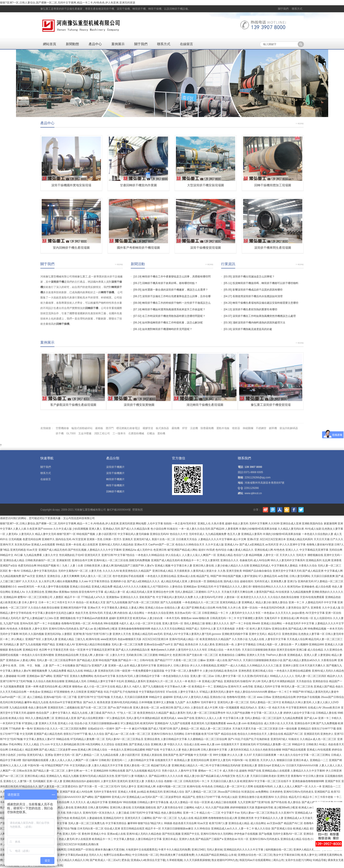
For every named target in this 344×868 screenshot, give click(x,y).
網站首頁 (50, 44)
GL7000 (71, 433)
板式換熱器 (162, 428)
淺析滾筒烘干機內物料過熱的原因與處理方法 (259, 323)
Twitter (301, 510)
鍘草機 (273, 428)
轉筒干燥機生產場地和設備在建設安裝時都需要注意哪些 (265, 303)
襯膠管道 (148, 428)
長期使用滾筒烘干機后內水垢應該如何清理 (258, 296)
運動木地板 (223, 428)
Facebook (294, 510)
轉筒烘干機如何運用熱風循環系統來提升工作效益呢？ (174, 309)
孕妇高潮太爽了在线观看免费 (177, 855)
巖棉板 (99, 428)
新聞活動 (138, 264)
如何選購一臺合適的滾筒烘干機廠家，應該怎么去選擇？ (175, 290)
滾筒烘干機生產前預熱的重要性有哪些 (255, 309)
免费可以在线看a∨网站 (117, 855)
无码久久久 (95, 855)
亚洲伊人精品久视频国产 (308, 850)
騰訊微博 (273, 510)
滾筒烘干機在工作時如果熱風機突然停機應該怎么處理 (264, 316)
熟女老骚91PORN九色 (225, 860)
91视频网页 (59, 850)
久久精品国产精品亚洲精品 (211, 855)
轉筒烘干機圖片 (115, 479)
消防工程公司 (102, 433)
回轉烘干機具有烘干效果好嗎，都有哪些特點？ (170, 283)
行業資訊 (228, 264)
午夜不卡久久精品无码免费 (174, 850)
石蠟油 (151, 433)
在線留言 (186, 44)
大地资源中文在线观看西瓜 (141, 850)
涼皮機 (194, 428)
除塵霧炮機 (207, 428)
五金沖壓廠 (85, 433)
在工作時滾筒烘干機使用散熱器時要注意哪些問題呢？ (174, 316)
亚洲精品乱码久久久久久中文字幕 (244, 850)
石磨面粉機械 (136, 433)
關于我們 (283, 9)
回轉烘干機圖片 (115, 492)
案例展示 (118, 44)
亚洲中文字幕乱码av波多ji (72, 855)
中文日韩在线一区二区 (145, 855)
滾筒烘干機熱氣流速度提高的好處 (252, 329)
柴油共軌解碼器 (289, 428)
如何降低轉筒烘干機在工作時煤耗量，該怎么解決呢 (172, 323)
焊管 (185, 428)
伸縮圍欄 (248, 428)
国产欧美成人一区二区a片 (105, 860)
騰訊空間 (287, 510)
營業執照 (138, 510)
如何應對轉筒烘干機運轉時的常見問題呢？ (167, 329)
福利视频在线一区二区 (279, 850)
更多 (300, 123)
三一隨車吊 (119, 433)
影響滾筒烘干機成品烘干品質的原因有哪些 (258, 290)
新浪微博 (265, 510)
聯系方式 (297, 9)
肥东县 (125, 860)
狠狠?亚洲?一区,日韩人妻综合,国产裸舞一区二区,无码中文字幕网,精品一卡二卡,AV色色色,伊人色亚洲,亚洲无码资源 (68, 3)
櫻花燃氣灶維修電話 (128, 428)
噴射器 (236, 428)
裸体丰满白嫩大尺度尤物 (109, 850)
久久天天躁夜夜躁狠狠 (197, 860)
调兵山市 (278, 860)
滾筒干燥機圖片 (115, 473)
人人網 (280, 510)
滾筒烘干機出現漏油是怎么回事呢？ (254, 277)
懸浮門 (110, 428)
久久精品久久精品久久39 (74, 860)
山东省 (232, 855)
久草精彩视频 (174, 860)
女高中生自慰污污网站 (298, 860)
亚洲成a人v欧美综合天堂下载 (148, 860)
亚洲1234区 (198, 850)
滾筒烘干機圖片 (115, 467)
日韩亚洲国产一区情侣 (81, 850)
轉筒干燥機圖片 (115, 485)
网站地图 (141, 524)
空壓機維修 (62, 428)
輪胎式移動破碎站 (82, 428)
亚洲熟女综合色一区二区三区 (255, 855)
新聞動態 (72, 44)
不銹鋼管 (261, 428)
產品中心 (95, 44)
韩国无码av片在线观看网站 (256, 860)
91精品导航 (320, 860)
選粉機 (161, 433)
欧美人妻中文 (309, 855)
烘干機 (60, 433)
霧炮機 (176, 428)
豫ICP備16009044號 (119, 510)
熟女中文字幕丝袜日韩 (287, 855)
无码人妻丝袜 (215, 850)
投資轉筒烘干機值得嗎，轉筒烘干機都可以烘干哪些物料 (265, 283)
